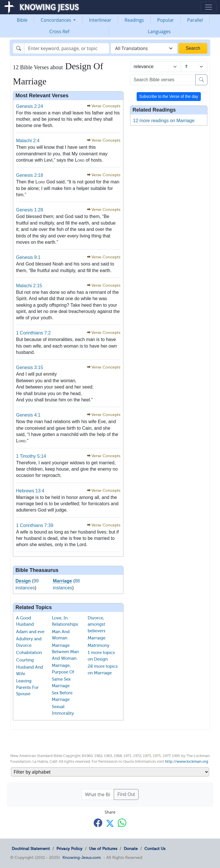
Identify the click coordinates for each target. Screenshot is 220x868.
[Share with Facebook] (98, 823)
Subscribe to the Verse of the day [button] (169, 96)
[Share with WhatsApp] (122, 823)
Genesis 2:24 (30, 106)
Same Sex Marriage (61, 682)
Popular (166, 20)
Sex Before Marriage (62, 696)
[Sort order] (194, 67)
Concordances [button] (56, 20)
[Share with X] (110, 823)
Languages (159, 31)
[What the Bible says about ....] (98, 794)
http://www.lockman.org (187, 761)
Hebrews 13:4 (30, 491)
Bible (22, 20)
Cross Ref (59, 31)
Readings (134, 20)
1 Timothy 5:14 (31, 456)
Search (193, 48)
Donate (131, 849)
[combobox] (144, 48)
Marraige (97, 638)
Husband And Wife (30, 670)
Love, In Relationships (65, 621)
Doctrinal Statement (31, 849)
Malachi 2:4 (28, 141)
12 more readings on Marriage (164, 121)
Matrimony (99, 645)
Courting (25, 660)
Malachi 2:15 (29, 286)
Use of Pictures (103, 849)
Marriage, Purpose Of (63, 669)
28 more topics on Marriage (103, 670)
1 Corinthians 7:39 (35, 525)
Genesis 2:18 (30, 175)
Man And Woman (61, 635)
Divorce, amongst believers (97, 624)
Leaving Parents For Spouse (27, 687)
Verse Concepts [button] (106, 106)
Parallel (195, 20)
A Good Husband (25, 621)
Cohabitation (29, 653)
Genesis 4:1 (28, 415)
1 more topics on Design (101, 656)
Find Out (126, 794)
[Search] (67, 48)
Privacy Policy (69, 849)
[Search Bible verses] (163, 80)
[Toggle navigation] (209, 7)
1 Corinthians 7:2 (33, 333)
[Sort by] (156, 67)
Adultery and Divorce (29, 642)
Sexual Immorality (63, 710)
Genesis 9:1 (28, 257)
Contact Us (155, 849)
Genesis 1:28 (30, 210)
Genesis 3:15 (30, 367)
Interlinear (100, 20)
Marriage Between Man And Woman (65, 652)
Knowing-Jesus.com (82, 857)
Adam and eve (30, 632)
